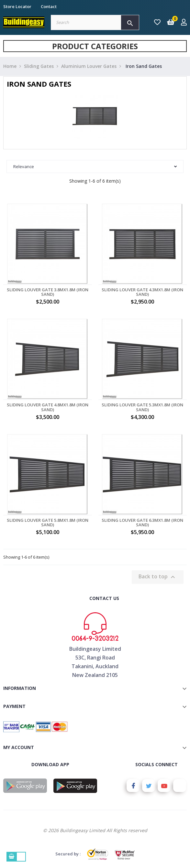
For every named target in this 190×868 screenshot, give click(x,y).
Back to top (158, 577)
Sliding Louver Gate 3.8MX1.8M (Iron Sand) (48, 292)
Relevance (95, 166)
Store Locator (17, 6)
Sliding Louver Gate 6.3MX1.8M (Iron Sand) (142, 523)
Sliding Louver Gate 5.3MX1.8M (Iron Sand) (142, 407)
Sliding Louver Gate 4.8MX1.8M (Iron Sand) (48, 407)
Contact (49, 6)
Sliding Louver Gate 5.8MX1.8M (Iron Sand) (48, 523)
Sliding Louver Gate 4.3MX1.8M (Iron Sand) (142, 292)
